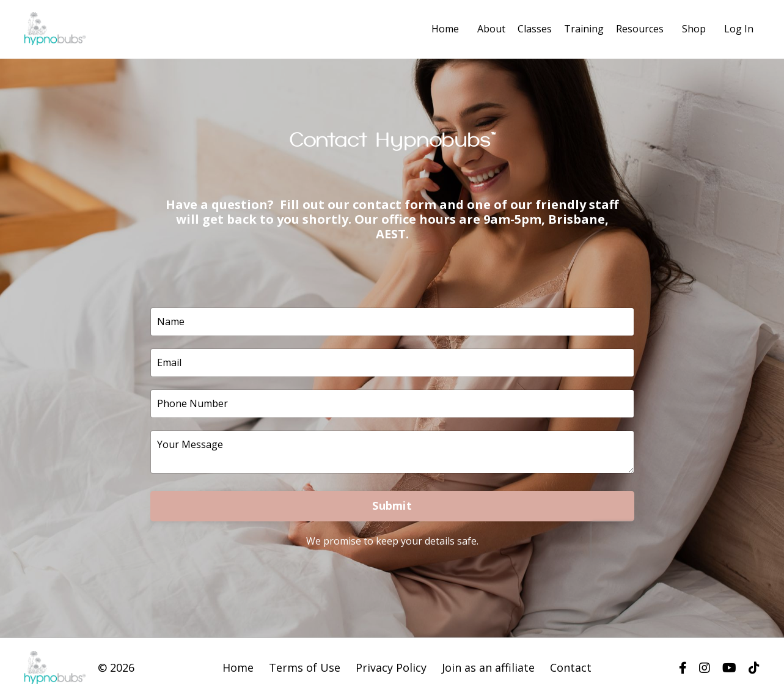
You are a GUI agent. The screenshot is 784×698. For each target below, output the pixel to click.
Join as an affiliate (488, 667)
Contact (571, 667)
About (491, 29)
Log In (739, 29)
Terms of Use (305, 667)
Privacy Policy (391, 667)
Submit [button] (392, 505)
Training (584, 29)
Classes (535, 29)
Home (445, 29)
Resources (640, 29)
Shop (694, 29)
